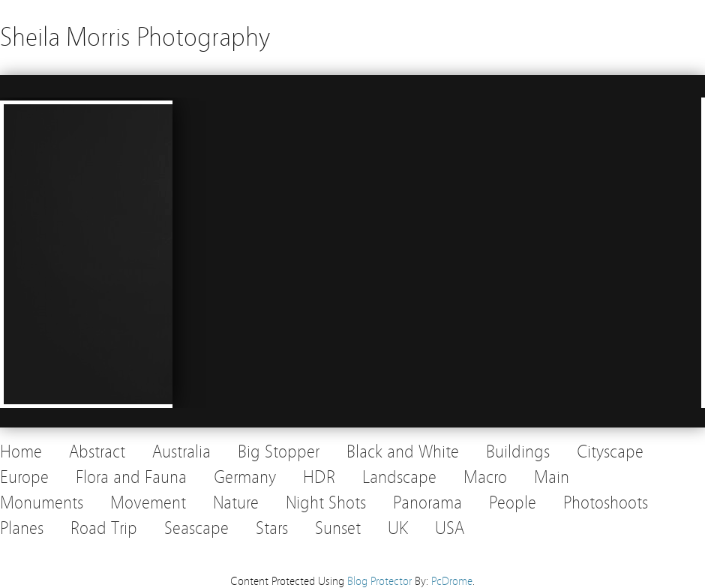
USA (450, 528)
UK (398, 528)
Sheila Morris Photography (135, 37)
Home (21, 452)
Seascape (196, 528)
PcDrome (452, 581)
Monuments (42, 503)
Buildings (518, 452)
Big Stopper (279, 452)
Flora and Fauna (131, 477)
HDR (319, 477)
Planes (22, 528)
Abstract (97, 452)
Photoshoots (606, 503)
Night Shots (326, 503)
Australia (181, 452)
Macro (485, 477)
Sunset (338, 528)
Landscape (399, 477)
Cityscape (610, 452)
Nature (236, 503)
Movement (148, 503)
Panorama (427, 503)
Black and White (403, 452)
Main (552, 477)
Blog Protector (379, 581)
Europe (24, 477)
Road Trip (104, 528)
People (513, 503)
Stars (272, 528)
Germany (245, 477)
